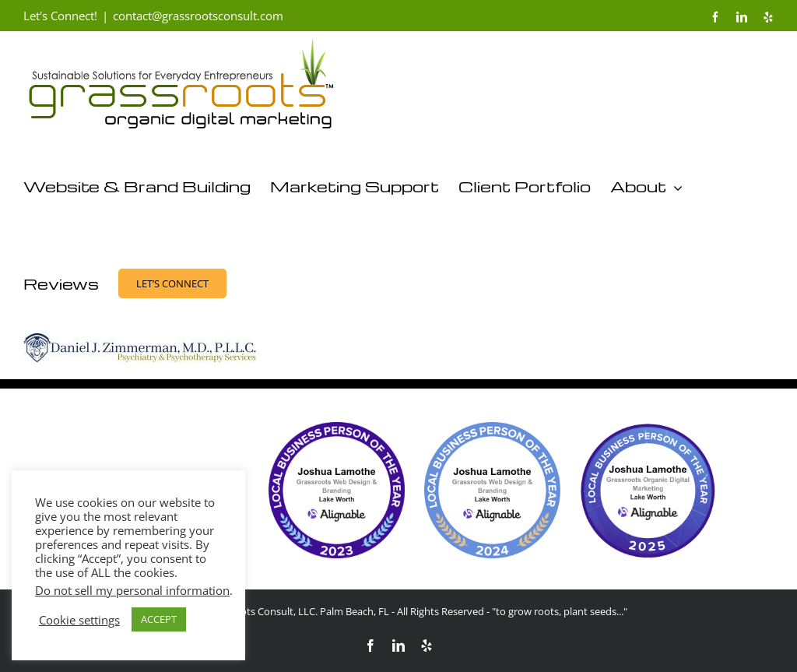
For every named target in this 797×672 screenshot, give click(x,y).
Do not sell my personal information (132, 590)
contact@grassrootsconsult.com (198, 16)
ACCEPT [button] (159, 619)
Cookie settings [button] (79, 620)
